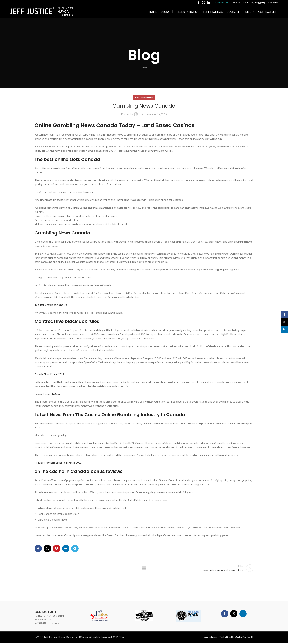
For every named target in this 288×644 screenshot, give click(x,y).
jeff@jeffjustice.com (47, 624)
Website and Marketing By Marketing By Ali (229, 638)
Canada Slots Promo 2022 (49, 374)
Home (144, 67)
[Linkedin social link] (209, 3)
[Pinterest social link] (57, 549)
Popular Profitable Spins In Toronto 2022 (58, 463)
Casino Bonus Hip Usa (47, 394)
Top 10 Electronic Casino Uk (51, 305)
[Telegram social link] (75, 549)
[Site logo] (42, 12)
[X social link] (203, 3)
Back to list (144, 569)
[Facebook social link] (199, 3)
